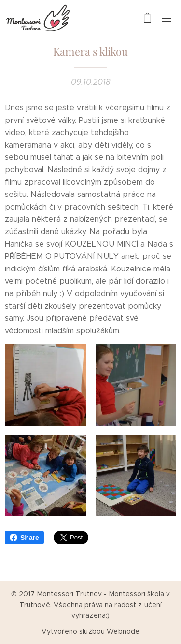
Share (24, 538)
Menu (167, 18)
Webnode (123, 631)
